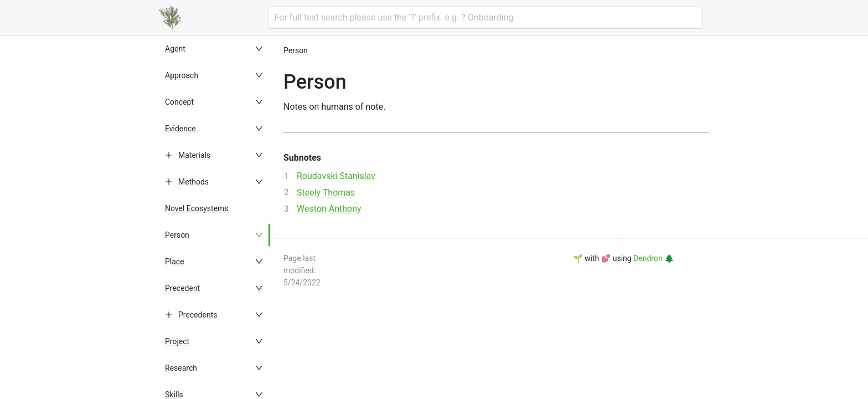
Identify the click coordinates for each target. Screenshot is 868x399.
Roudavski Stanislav (336, 176)
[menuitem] (215, 49)
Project (177, 341)
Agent (175, 49)
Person (177, 235)
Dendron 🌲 (653, 258)
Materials (194, 155)
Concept (179, 102)
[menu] (215, 217)
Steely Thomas (326, 193)
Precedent (182, 288)
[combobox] (485, 18)
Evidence (180, 129)
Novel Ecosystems (197, 208)
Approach (182, 75)
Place (175, 262)
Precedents (198, 315)
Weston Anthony (329, 209)
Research (181, 368)
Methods (193, 182)
